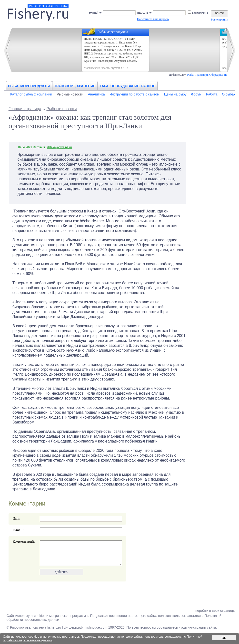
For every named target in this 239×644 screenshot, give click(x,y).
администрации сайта (199, 627)
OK (224, 638)
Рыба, (191, 75)
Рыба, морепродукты (29, 86)
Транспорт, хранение (75, 86)
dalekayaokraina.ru (59, 147)
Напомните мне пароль (153, 19)
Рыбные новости (70, 94)
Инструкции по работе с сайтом (134, 94)
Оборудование (218, 75)
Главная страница (25, 109)
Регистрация (219, 19)
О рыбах (229, 94)
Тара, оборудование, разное (128, 86)
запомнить (198, 12)
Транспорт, (202, 75)
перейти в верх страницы (215, 611)
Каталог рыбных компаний (31, 94)
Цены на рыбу (175, 94)
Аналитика (96, 94)
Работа (212, 94)
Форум (196, 94)
